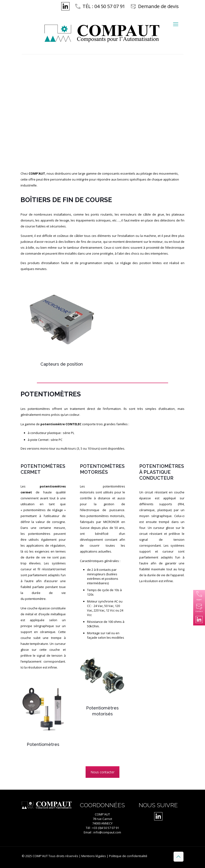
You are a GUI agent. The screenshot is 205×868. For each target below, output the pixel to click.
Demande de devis (158, 6)
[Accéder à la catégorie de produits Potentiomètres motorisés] (102, 684)
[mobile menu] (176, 24)
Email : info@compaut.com (102, 832)
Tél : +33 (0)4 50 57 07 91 (102, 828)
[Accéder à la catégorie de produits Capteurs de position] (62, 325)
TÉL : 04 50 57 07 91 (104, 6)
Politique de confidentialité (128, 856)
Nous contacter (102, 772)
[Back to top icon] (179, 857)
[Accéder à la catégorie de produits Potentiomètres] (43, 714)
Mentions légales (94, 856)
